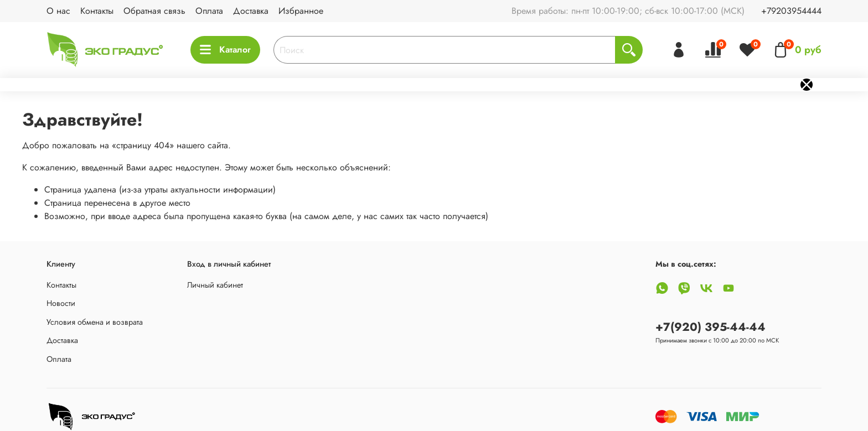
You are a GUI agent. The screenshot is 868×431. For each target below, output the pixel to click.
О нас (58, 11)
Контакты (97, 11)
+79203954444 (791, 11)
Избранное (301, 11)
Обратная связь (154, 11)
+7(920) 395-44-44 (711, 327)
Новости (61, 303)
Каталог (225, 50)
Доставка (251, 11)
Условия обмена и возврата (95, 322)
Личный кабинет (215, 285)
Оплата (209, 11)
